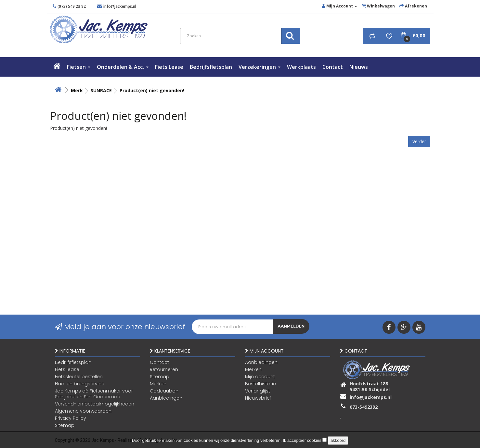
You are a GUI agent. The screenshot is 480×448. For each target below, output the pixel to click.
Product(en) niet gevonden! (152, 90)
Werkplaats (301, 67)
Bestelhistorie (260, 383)
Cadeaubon (164, 391)
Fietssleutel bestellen (79, 376)
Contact (333, 67)
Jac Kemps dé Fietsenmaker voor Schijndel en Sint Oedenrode (94, 393)
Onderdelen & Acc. (123, 67)
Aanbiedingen (166, 398)
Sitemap (65, 425)
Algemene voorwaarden (83, 411)
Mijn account (260, 376)
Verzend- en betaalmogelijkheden (95, 404)
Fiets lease (169, 67)
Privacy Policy (71, 418)
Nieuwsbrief (258, 398)
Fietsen (79, 67)
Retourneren (164, 369)
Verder (419, 141)
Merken (158, 383)
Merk (77, 90)
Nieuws (359, 67)
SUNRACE (101, 90)
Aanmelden (291, 327)
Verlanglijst (258, 391)
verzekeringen (259, 67)
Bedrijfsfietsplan (211, 67)
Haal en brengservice (80, 383)
